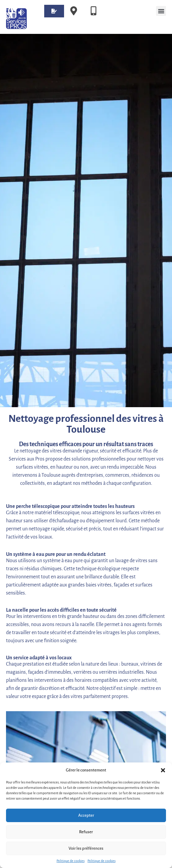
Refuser (86, 832)
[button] (163, 770)
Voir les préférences (86, 848)
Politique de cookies (71, 861)
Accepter (86, 815)
